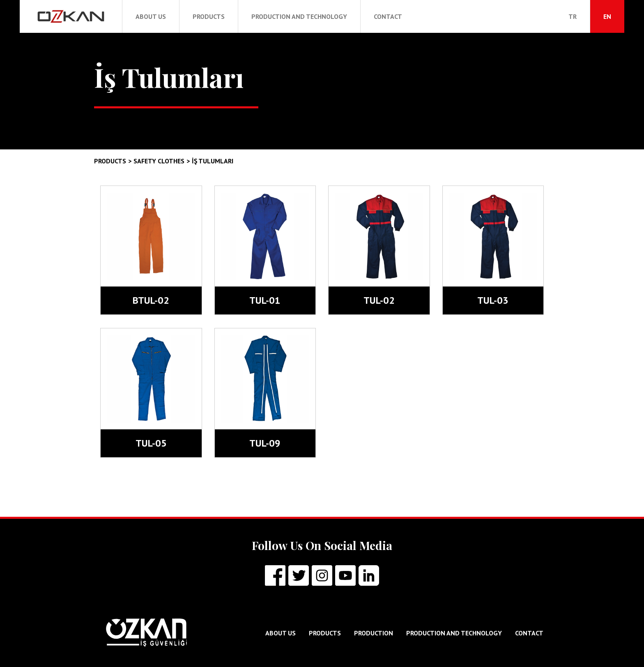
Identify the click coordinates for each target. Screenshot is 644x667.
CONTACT (388, 16)
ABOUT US (151, 16)
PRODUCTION (374, 633)
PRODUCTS (209, 16)
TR (573, 16)
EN (607, 16)
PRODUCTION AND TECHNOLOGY (299, 16)
